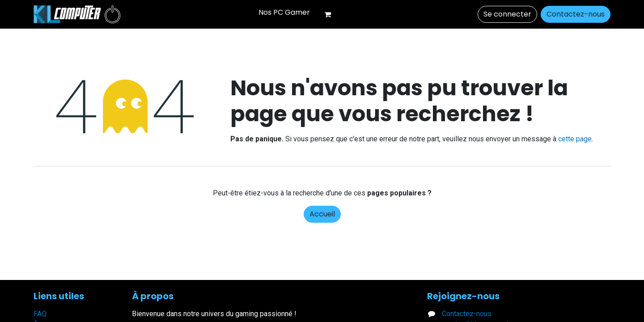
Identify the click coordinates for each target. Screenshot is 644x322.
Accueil (322, 214)
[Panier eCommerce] (331, 14)
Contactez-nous (576, 14)
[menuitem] (284, 13)
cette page (575, 139)
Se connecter (507, 14)
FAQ (40, 314)
